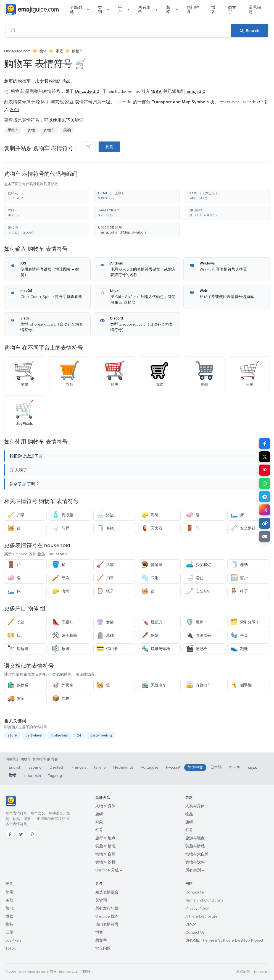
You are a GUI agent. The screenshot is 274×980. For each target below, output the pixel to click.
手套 (239, 636)
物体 (43, 51)
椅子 (239, 591)
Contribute (195, 892)
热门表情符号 (107, 924)
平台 (124, 10)
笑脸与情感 (195, 846)
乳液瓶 (63, 515)
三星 (9, 932)
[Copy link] (265, 523)
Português (150, 767)
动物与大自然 (197, 854)
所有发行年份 (107, 908)
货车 (16, 699)
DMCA (191, 924)
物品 (189, 814)
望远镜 (18, 649)
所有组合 (148, 10)
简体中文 (195, 767)
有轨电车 (198, 685)
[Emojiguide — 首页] (11, 801)
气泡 (150, 578)
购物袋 (18, 685)
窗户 (239, 578)
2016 (14, 110)
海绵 (150, 515)
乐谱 (61, 649)
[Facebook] (10, 834)
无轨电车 (154, 685)
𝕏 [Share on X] (265, 457)
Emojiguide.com (17, 51)
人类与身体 (195, 806)
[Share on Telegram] (265, 497)
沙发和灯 (198, 565)
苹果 (9, 892)
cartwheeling (101, 735)
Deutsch (57, 767)
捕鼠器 (152, 565)
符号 (99, 830)
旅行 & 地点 (105, 838)
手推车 (13, 130)
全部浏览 (79, 10)
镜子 (105, 591)
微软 (9, 916)
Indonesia (32, 776)
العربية (253, 767)
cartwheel (34, 735)
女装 (105, 622)
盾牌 (195, 622)
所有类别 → (195, 870)
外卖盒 (63, 685)
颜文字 (232, 10)
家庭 (59, 51)
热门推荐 (193, 10)
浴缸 (105, 515)
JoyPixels (14, 940)
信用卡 (107, 649)
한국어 (235, 767)
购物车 (49, 130)
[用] (118, 31)
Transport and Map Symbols (122, 232)
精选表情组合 (107, 892)
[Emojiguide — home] (32, 10)
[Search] (250, 31)
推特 (9, 924)
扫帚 (16, 515)
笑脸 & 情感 (105, 846)
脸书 (9, 908)
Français (79, 767)
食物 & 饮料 (105, 862)
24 (79, 735)
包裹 (61, 699)
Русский (173, 767)
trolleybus (60, 735)
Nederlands (123, 767)
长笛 (16, 622)
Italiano (100, 767)
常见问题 (255, 10)
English (15, 767)
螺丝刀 (152, 622)
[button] (47, 196)
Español (35, 767)
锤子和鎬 (64, 636)
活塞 (105, 565)
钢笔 (150, 636)
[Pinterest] (32, 834)
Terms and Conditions (204, 900)
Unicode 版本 (107, 916)
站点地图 (243, 972)
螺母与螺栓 (156, 649)
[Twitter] (21, 834)
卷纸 (105, 528)
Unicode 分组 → (109, 870)
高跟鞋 (63, 622)
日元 (16, 636)
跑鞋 (239, 649)
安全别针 (243, 528)
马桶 (61, 528)
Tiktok (11, 948)
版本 (172, 10)
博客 (213, 10)
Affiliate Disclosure (201, 916)
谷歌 (9, 900)
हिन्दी (13, 776)
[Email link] (265, 536)
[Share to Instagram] (265, 510)
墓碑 (105, 636)
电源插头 (198, 636)
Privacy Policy (197, 908)
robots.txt (261, 972)
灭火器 (152, 528)
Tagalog (55, 776)
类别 (103, 10)
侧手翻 (241, 685)
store (12, 735)
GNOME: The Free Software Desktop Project (224, 940)
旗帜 (99, 814)
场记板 (197, 649)
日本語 (216, 767)
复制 (109, 147)
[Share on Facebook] (265, 444)
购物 (31, 130)
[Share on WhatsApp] (265, 483)
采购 (67, 130)
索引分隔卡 (245, 622)
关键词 (101, 900)
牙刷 (61, 578)
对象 (99, 822)
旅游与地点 (195, 838)
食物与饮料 (195, 862)
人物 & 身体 (105, 806)
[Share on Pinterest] (265, 470)
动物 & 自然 (105, 854)
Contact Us (195, 932)
